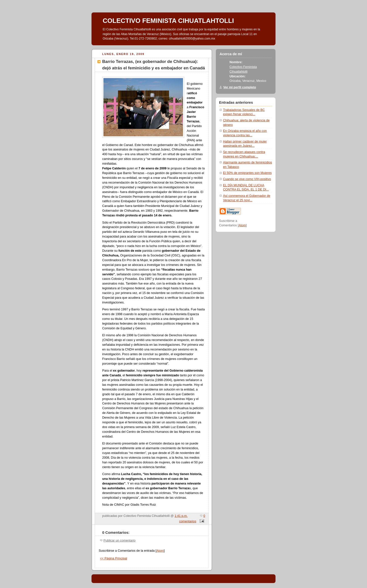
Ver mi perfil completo (240, 87)
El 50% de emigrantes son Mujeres (247, 173)
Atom (160, 551)
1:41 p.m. (181, 516)
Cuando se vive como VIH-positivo (247, 179)
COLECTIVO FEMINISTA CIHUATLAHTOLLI (168, 21)
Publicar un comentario (119, 540)
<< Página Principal (114, 558)
